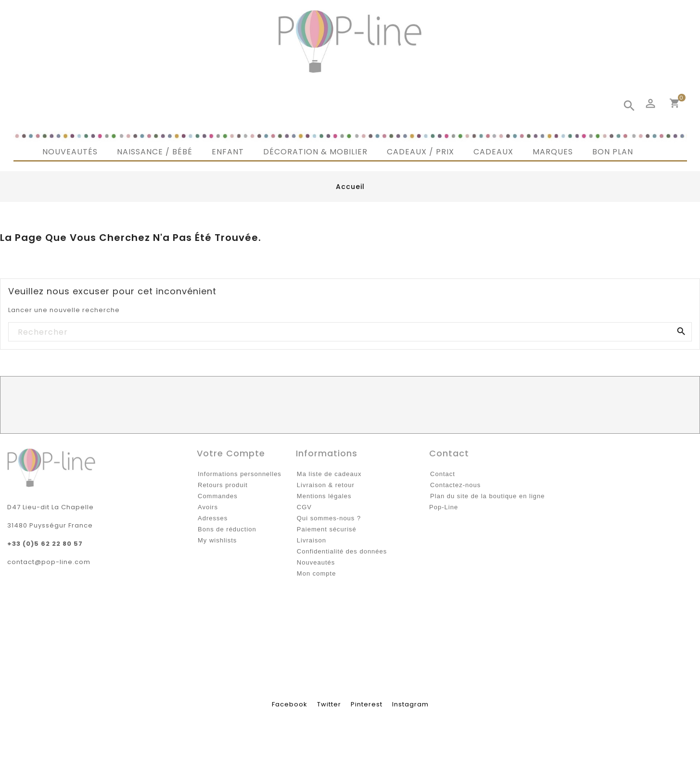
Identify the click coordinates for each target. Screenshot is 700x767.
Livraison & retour (326, 485)
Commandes (218, 496)
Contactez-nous (455, 485)
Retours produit (223, 485)
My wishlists (217, 540)
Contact (443, 474)
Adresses (213, 518)
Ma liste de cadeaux (329, 474)
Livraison (312, 540)
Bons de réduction (227, 529)
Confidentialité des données (342, 551)
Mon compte (317, 573)
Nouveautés (316, 562)
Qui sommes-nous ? (329, 518)
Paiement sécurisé (327, 529)
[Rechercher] (350, 332)
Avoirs (208, 507)
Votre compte (231, 453)
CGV (304, 507)
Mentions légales (324, 496)
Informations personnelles (240, 474)
